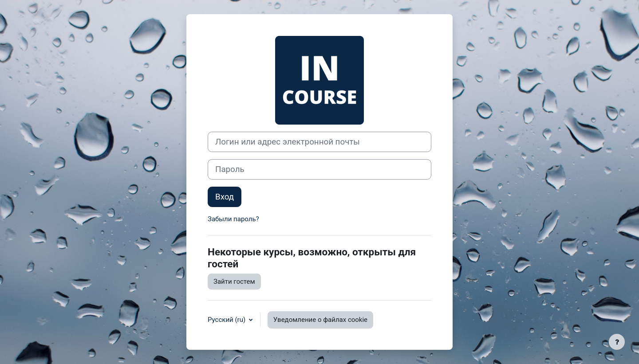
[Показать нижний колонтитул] (617, 342)
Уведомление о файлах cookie (320, 320)
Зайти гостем (234, 282)
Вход (225, 197)
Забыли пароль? (233, 219)
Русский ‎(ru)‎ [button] (227, 320)
